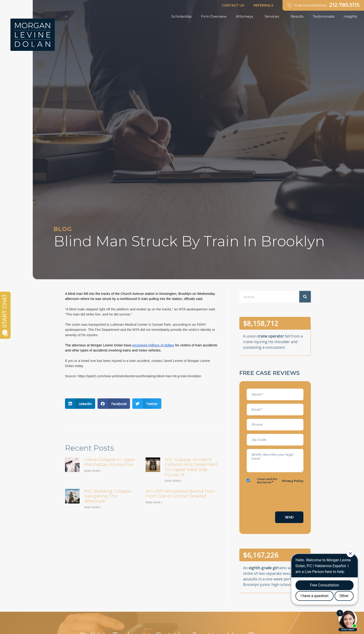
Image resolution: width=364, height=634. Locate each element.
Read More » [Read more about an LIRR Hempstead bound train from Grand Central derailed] (154, 502)
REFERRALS (263, 5)
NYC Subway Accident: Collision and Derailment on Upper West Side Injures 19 (191, 467)
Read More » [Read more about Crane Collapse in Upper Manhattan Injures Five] (93, 471)
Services (273, 16)
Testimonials (323, 16)
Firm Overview (214, 16)
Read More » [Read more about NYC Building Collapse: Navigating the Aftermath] (93, 507)
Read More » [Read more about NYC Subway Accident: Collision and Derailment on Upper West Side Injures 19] (173, 481)
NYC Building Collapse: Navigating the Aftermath (108, 496)
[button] (80, 404)
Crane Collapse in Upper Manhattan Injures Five (110, 462)
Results (297, 16)
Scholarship (182, 16)
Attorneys (246, 16)
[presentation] (282, 499)
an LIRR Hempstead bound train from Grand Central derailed (180, 494)
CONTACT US (233, 5)
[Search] (305, 297)
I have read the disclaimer (267, 481)
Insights (351, 16)
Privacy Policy (293, 481)
